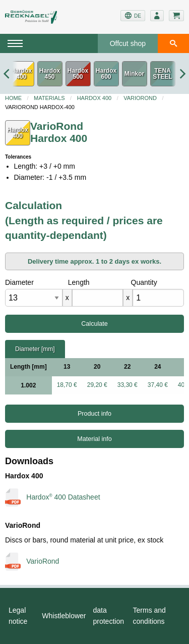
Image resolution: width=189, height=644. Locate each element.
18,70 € (67, 385)
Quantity (144, 282)
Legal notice (18, 616)
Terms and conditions (149, 616)
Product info (94, 414)
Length (79, 282)
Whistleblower (64, 616)
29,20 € (97, 385)
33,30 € (128, 385)
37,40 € (158, 385)
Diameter (19, 282)
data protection (109, 616)
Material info (94, 439)
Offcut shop (128, 43)
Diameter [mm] (35, 349)
